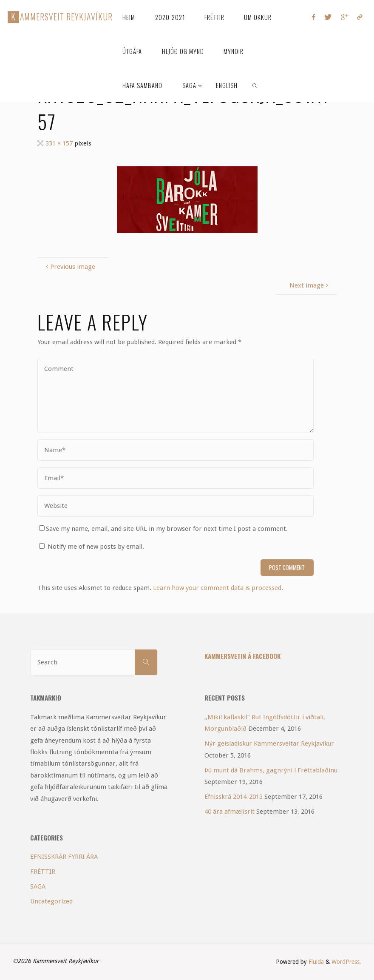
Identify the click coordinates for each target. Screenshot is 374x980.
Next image (310, 285)
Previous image (69, 267)
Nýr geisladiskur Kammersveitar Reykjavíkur (269, 744)
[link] (255, 85)
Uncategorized (51, 901)
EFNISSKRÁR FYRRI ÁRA (64, 857)
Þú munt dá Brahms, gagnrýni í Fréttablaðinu (271, 770)
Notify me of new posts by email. (96, 547)
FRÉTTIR (43, 872)
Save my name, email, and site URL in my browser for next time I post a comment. (163, 529)
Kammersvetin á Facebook (242, 656)
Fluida (315, 962)
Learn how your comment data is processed (217, 588)
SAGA (38, 886)
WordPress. (346, 962)
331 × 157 (60, 143)
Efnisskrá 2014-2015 (234, 797)
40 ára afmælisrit (229, 812)
